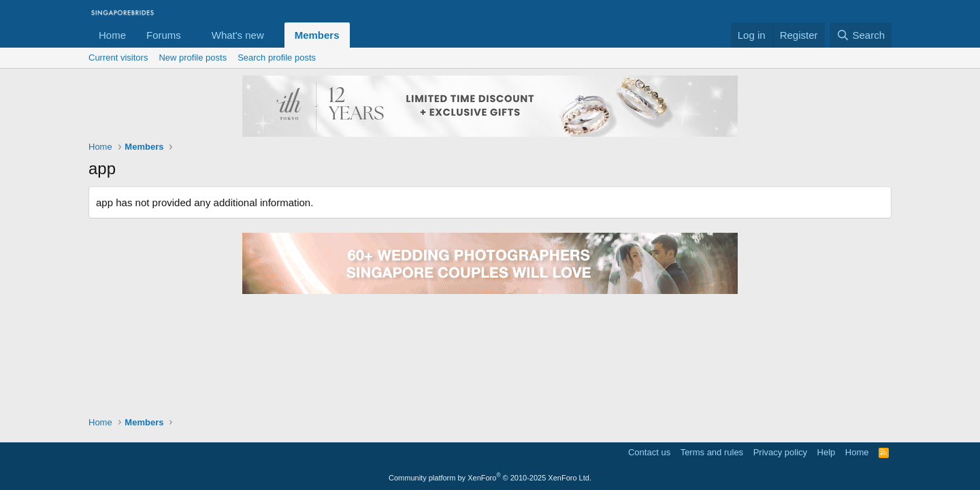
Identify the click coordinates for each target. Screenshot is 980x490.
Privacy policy (780, 452)
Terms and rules (712, 452)
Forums (164, 35)
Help (827, 452)
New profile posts (193, 58)
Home (112, 35)
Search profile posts (277, 58)
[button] (192, 35)
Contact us (649, 452)
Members (317, 35)
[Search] (861, 35)
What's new (238, 35)
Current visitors (118, 58)
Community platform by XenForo (490, 478)
